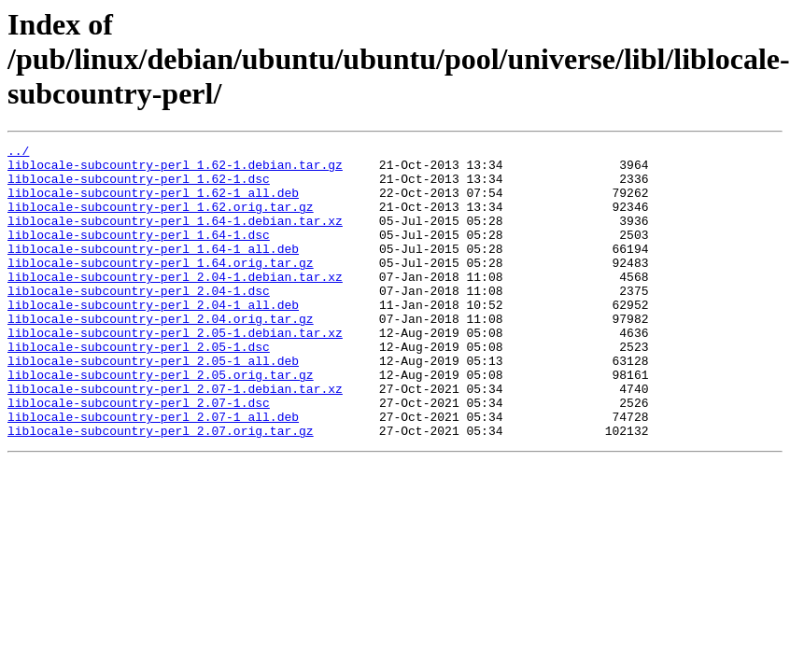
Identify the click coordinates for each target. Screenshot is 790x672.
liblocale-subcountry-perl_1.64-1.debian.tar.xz (175, 237)
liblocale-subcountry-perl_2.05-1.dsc (139, 388)
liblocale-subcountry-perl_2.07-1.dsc (139, 455)
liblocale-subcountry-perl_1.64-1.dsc (139, 254)
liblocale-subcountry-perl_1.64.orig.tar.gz (161, 287)
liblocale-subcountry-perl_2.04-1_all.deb (153, 338)
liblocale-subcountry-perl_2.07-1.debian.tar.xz (175, 439)
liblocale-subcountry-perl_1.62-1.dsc (139, 187)
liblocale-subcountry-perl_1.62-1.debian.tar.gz (175, 170)
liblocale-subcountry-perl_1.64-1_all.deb (153, 271)
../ (18, 153)
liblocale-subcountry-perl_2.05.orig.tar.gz (161, 422)
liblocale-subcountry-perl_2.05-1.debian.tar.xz (175, 371)
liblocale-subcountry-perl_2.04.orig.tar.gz (161, 355)
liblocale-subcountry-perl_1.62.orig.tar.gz (161, 220)
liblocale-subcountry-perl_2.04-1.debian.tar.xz (175, 304)
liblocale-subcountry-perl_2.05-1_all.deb (153, 405)
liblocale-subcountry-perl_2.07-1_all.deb (153, 472)
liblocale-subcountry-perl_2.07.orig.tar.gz (161, 489)
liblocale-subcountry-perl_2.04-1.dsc (139, 321)
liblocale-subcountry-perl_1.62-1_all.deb (153, 203)
